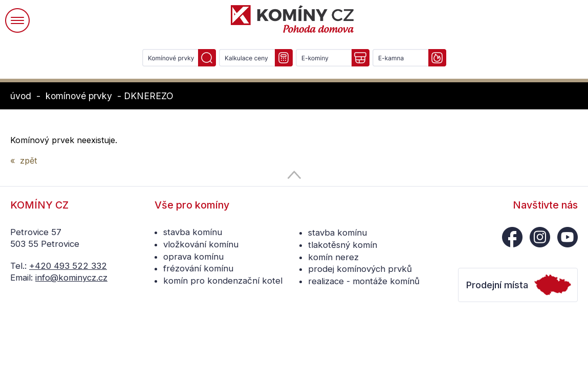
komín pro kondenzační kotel (223, 281)
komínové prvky (79, 96)
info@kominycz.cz (71, 278)
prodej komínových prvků (360, 269)
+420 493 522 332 (68, 266)
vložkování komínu (201, 244)
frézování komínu (198, 268)
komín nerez (333, 257)
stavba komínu (193, 232)
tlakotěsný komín (343, 245)
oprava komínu (193, 257)
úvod (21, 96)
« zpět (24, 160)
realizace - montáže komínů (364, 281)
